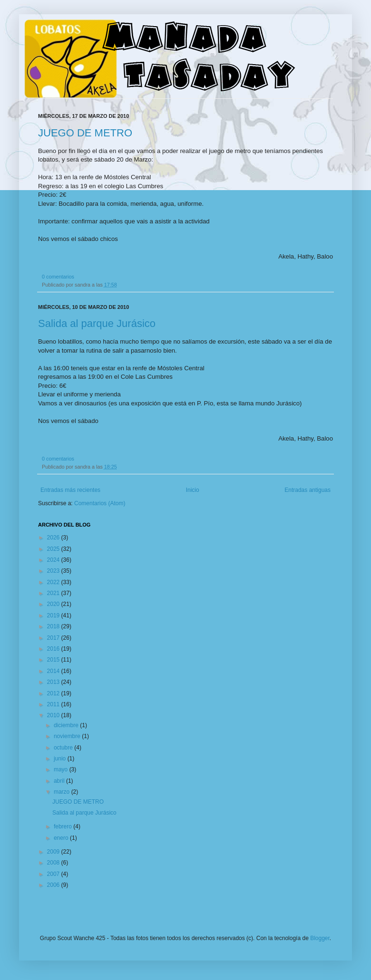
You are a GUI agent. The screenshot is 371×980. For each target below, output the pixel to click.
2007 (54, 874)
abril (60, 781)
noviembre (68, 736)
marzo (63, 792)
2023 (54, 571)
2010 (54, 715)
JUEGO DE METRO (85, 133)
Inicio (193, 490)
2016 (54, 649)
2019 (54, 615)
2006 (54, 885)
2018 (54, 626)
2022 (54, 582)
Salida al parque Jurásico (97, 323)
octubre (64, 748)
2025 (54, 549)
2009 (54, 852)
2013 (54, 682)
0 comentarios (58, 277)
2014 (54, 671)
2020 (54, 604)
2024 (54, 560)
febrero (63, 826)
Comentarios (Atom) (100, 503)
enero (62, 838)
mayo (62, 769)
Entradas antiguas (308, 490)
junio (61, 759)
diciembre (67, 725)
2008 (54, 863)
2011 (54, 704)
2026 (54, 538)
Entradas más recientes (70, 490)
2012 (54, 693)
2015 (54, 660)
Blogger (320, 938)
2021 (54, 593)
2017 (54, 638)
